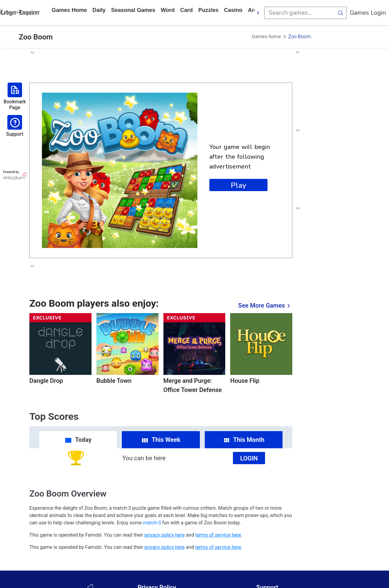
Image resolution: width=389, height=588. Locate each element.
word (168, 10)
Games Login (368, 13)
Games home (69, 10)
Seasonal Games (133, 10)
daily (99, 10)
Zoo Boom (300, 37)
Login (249, 458)
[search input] (299, 13)
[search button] (341, 13)
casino (233, 10)
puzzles (208, 10)
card (187, 10)
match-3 (152, 523)
